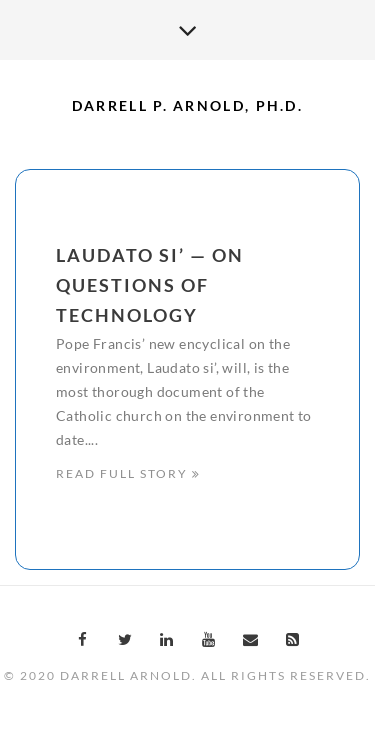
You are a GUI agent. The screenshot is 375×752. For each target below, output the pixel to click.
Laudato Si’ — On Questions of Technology (150, 285)
